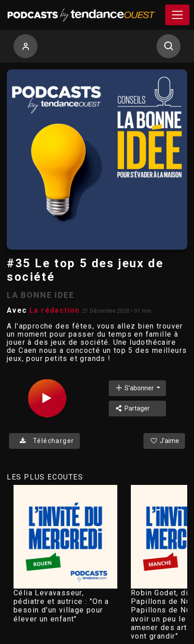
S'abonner (135, 388)
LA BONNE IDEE (40, 295)
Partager (132, 408)
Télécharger (44, 441)
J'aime (164, 441)
